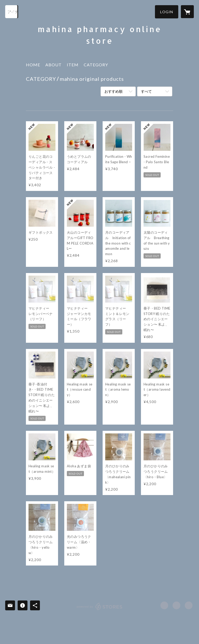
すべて (146, 91)
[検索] (12, 12)
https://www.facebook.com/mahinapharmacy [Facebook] (164, 605)
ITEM (73, 65)
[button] (167, 12)
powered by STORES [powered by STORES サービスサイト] (100, 610)
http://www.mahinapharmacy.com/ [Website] (189, 605)
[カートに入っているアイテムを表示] (187, 12)
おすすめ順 (113, 91)
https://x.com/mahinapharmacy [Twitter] (176, 605)
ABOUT (54, 65)
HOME (33, 65)
